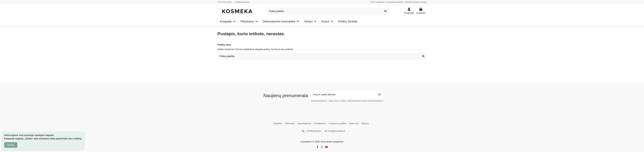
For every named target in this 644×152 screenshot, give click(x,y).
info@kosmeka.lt (242, 2)
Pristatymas (320, 123)
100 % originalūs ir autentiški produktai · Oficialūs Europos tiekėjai (398, 2)
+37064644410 (313, 131)
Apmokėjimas (304, 123)
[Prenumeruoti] (379, 95)
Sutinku (11, 145)
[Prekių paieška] (385, 11)
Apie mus (354, 123)
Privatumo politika (338, 123)
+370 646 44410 (225, 2)
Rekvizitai (290, 123)
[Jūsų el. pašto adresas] (344, 95)
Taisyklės (277, 123)
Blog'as (365, 123)
